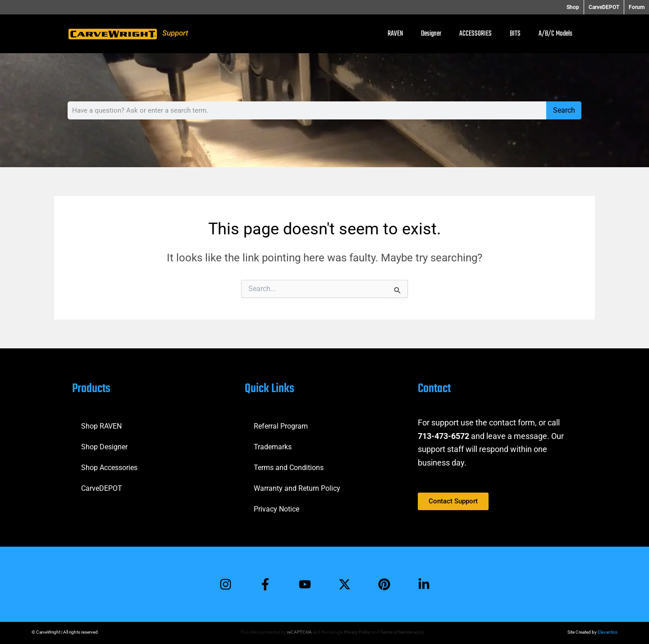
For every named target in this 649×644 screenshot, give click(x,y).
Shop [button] (573, 7)
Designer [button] (431, 34)
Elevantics (608, 632)
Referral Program (281, 426)
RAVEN (395, 34)
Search (564, 110)
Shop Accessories (109, 468)
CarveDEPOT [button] (604, 7)
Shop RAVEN (101, 426)
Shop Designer (104, 447)
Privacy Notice (277, 509)
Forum (637, 7)
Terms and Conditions (289, 468)
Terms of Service (396, 632)
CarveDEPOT (102, 488)
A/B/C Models (555, 34)
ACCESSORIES (475, 34)
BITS (515, 34)
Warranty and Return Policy (297, 488)
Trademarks (273, 447)
